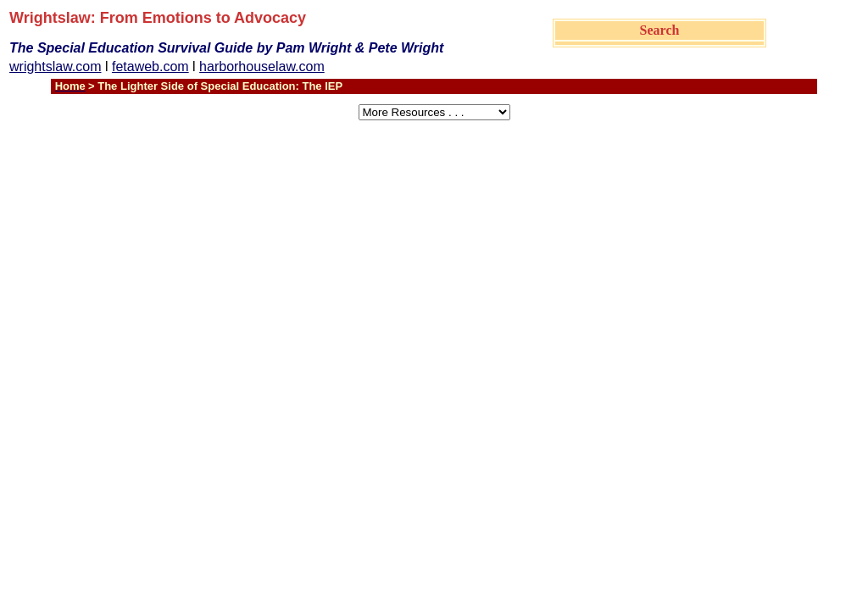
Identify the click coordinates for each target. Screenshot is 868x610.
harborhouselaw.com (262, 67)
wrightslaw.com (55, 67)
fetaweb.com (150, 67)
